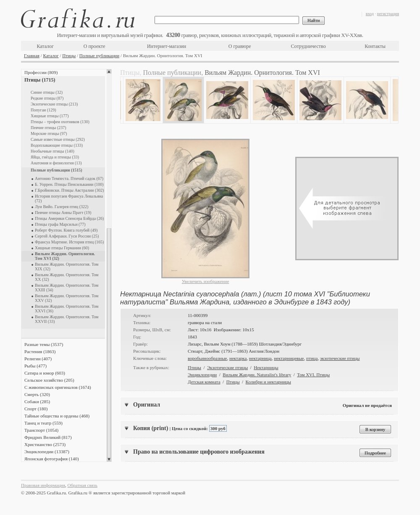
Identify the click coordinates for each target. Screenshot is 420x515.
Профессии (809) (41, 72)
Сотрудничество (308, 46)
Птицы (69, 55)
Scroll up (109, 71)
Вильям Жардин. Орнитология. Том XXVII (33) (67, 319)
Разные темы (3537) (44, 344)
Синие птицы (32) (47, 92)
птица (312, 358)
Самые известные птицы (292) (58, 139)
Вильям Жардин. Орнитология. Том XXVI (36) (67, 309)
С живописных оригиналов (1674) (58, 387)
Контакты (375, 46)
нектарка (238, 358)
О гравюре (240, 46)
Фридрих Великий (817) (48, 437)
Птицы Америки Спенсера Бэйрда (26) (69, 218)
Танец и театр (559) (43, 423)
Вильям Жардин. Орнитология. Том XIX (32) (67, 267)
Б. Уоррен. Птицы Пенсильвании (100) (69, 184)
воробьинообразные (207, 358)
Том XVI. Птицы (313, 375)
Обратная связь (83, 485)
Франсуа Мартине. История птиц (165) (69, 242)
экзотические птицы (340, 358)
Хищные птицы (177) (50, 116)
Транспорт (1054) (41, 430)
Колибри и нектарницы (268, 382)
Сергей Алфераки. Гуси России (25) (67, 236)
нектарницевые (289, 358)
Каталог (45, 46)
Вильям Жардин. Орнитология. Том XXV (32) (67, 298)
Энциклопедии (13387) (47, 452)
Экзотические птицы (227, 367)
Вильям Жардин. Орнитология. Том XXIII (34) (67, 288)
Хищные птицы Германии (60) (62, 248)
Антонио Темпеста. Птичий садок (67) (69, 178)
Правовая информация (43, 485)
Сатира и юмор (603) (45, 373)
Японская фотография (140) (52, 459)
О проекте (94, 46)
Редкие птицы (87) (47, 98)
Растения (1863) (40, 351)
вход (370, 14)
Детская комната (204, 382)
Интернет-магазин (167, 46)
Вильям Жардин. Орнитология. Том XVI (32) (65, 256)
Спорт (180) (36, 409)
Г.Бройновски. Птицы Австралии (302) (70, 190)
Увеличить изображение (206, 281)
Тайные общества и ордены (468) (57, 416)
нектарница (260, 358)
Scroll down (109, 460)
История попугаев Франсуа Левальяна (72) (69, 198)
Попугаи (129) (43, 110)
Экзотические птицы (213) (54, 104)
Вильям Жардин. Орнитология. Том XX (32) (67, 277)
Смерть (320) (37, 394)
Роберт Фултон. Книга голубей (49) (66, 230)
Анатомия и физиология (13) (56, 163)
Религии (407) (38, 359)
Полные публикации (99, 55)
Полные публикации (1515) (56, 170)
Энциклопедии (202, 375)
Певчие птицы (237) (49, 128)
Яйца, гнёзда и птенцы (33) (55, 157)
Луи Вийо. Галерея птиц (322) (62, 207)
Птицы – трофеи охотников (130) (60, 122)
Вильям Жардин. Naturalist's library (257, 375)
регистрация (388, 14)
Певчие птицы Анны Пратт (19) (63, 213)
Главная (32, 55)
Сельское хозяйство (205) (49, 380)
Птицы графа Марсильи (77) (60, 224)
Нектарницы (266, 367)
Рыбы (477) (35, 366)
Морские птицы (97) (49, 133)
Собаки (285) (37, 401)
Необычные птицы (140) (52, 151)
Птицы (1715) (40, 80)
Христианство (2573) (45, 444)
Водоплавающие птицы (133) (57, 145)
